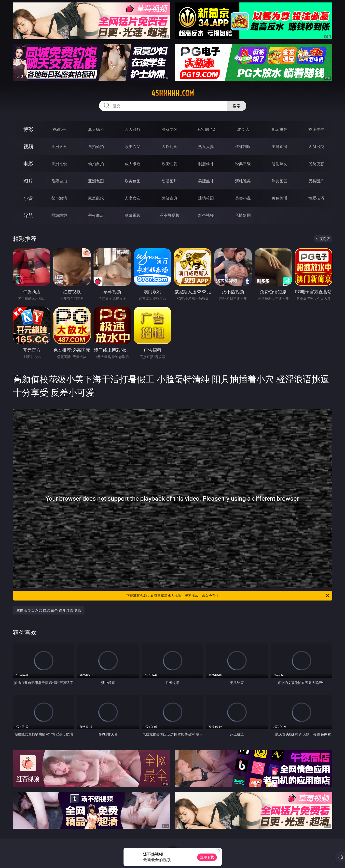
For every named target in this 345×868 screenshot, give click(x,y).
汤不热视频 (169, 215)
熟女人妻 (206, 147)
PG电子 (59, 129)
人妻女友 (133, 198)
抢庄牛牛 (316, 129)
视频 (28, 146)
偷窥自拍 (59, 181)
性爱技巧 (316, 198)
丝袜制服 (243, 147)
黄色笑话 (279, 198)
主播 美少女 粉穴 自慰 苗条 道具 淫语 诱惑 (49, 610)
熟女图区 (279, 181)
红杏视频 (206, 215)
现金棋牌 (279, 129)
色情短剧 (243, 215)
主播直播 (279, 147)
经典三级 (243, 164)
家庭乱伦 (96, 198)
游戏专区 (169, 129)
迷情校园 (206, 198)
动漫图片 (169, 181)
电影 (28, 164)
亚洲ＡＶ (59, 147)
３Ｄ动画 (169, 147)
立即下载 (207, 857)
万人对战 (133, 129)
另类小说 (243, 198)
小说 (28, 198)
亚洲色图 (96, 181)
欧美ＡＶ (133, 147)
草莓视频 (133, 215)
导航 (28, 215)
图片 (28, 181)
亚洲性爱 (59, 164)
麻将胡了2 (206, 129)
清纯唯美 (243, 181)
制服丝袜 (206, 164)
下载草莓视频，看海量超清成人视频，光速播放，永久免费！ (228, 596)
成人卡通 (133, 164)
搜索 (236, 106)
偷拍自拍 (96, 164)
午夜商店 (96, 215)
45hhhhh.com (173, 93)
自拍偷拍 (96, 147)
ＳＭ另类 (316, 147)
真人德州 (96, 129)
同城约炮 (59, 215)
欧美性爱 (169, 164)
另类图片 (316, 181)
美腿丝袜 (206, 181)
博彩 (28, 129)
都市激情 (59, 198)
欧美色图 (133, 181)
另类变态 (316, 164)
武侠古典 (169, 198)
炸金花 (243, 129)
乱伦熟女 (279, 164)
